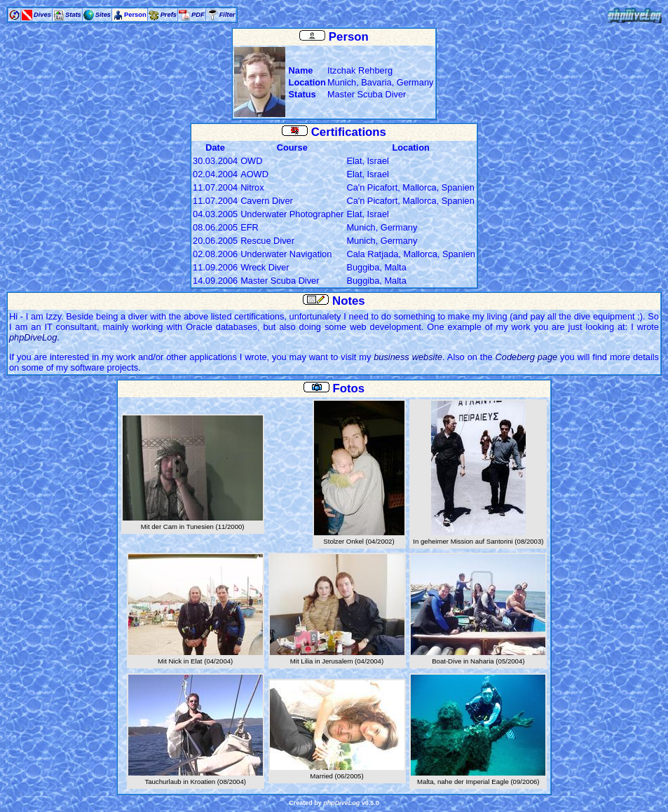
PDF (198, 15)
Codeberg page (527, 357)
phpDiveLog (33, 337)
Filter (227, 15)
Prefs (169, 15)
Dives (42, 15)
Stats (73, 15)
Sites (103, 15)
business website (408, 357)
